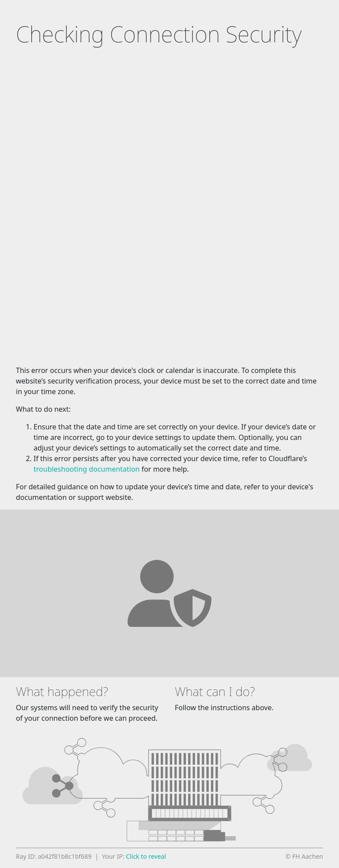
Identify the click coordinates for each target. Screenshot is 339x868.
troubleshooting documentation (87, 469)
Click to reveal (146, 856)
